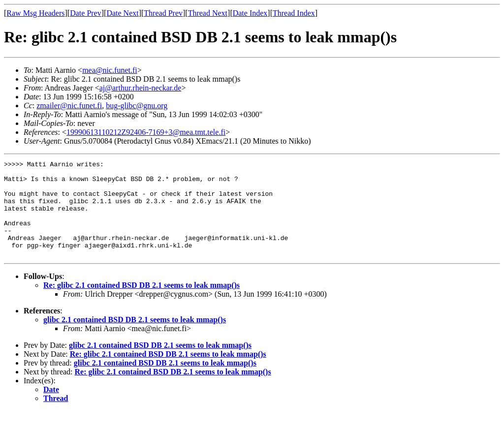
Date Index (250, 13)
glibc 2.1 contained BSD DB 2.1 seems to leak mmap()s (135, 339)
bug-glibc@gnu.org (137, 106)
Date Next (122, 13)
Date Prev (86, 13)
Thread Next (208, 13)
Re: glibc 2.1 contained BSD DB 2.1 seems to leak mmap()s (142, 304)
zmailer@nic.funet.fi (69, 106)
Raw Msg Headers (35, 13)
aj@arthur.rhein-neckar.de (141, 88)
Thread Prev (163, 13)
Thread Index (294, 13)
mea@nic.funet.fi (110, 70)
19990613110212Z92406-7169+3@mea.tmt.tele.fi (146, 132)
